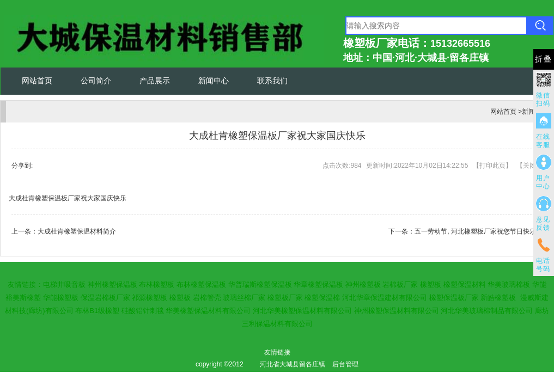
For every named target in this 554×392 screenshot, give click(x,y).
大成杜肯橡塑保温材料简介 (77, 231)
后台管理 (345, 364)
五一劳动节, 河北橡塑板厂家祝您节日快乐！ (479, 231)
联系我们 (272, 81)
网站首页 (37, 81)
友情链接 (277, 352)
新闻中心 (214, 81)
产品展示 (155, 81)
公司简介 (96, 81)
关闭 (529, 166)
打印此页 (492, 166)
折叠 (544, 59)
